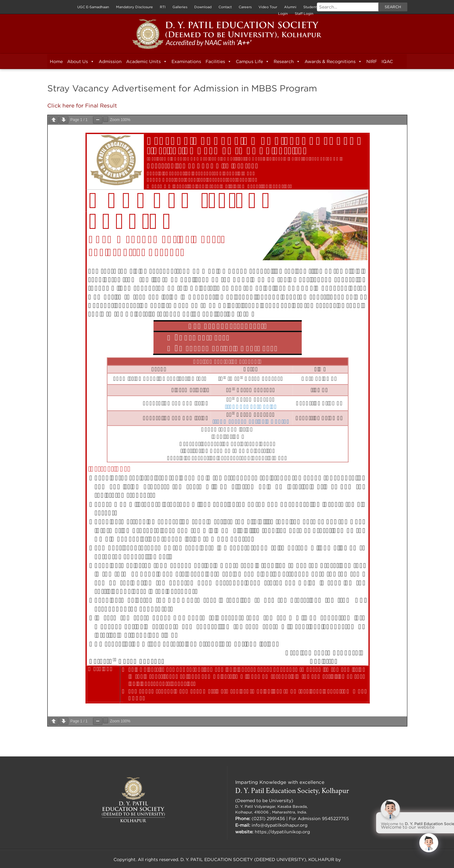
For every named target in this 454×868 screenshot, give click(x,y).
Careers (245, 7)
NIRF (372, 61)
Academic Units (147, 61)
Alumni (290, 7)
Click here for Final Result (81, 105)
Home (56, 61)
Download (203, 7)
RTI (163, 7)
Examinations (186, 61)
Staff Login (304, 14)
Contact (225, 7)
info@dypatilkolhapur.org (279, 825)
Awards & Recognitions (333, 61)
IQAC (387, 61)
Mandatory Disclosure (134, 7)
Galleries (180, 7)
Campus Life (253, 61)
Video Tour (268, 7)
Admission (110, 61)
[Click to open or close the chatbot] (429, 843)
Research (287, 61)
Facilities (218, 61)
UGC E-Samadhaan (93, 7)
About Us (81, 61)
